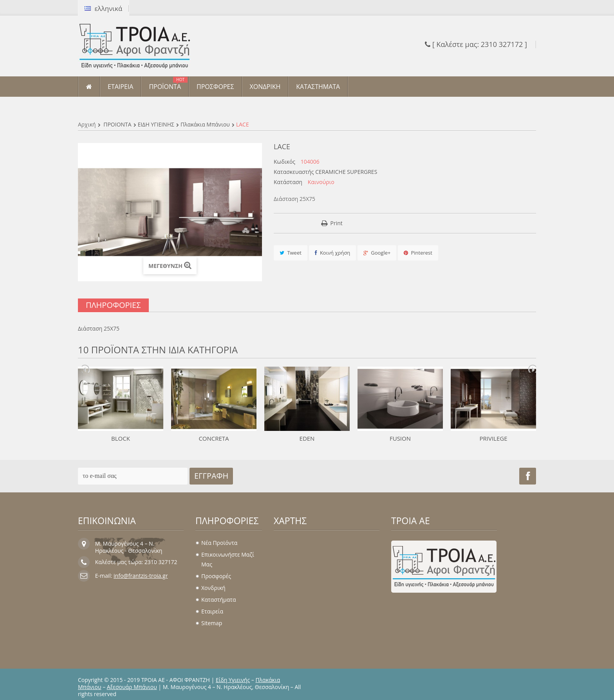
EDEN (307, 438)
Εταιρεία (212, 611)
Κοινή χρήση (333, 253)
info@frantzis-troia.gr (141, 576)
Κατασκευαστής (294, 172)
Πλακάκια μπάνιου (205, 124)
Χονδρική (213, 588)
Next (532, 369)
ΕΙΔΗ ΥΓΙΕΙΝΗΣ (156, 124)
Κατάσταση (288, 182)
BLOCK (121, 438)
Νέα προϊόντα (219, 543)
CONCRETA (214, 438)
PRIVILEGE (493, 438)
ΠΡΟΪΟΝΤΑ (117, 124)
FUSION (400, 438)
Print (337, 223)
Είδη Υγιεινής (233, 680)
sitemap (212, 623)
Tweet (291, 253)
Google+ (377, 253)
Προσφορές (216, 576)
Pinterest (418, 253)
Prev (86, 369)
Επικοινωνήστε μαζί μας (228, 559)
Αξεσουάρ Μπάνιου (132, 687)
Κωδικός (284, 162)
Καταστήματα (219, 600)
